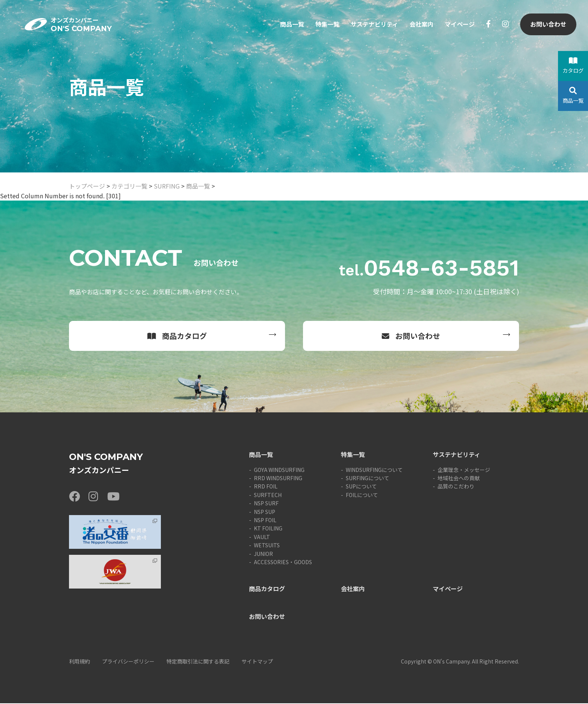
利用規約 (79, 662)
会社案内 (421, 25)
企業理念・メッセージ (464, 470)
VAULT (262, 538)
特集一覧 (327, 25)
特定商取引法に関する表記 (198, 662)
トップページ (87, 186)
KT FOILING (268, 529)
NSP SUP (265, 512)
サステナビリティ (374, 25)
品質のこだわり (456, 487)
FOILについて (362, 496)
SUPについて (361, 487)
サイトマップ (257, 662)
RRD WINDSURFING (278, 479)
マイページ (459, 25)
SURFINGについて (367, 479)
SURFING (167, 186)
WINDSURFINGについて (374, 470)
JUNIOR (263, 554)
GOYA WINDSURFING (279, 470)
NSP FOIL (265, 521)
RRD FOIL (266, 487)
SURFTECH (268, 496)
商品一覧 (292, 25)
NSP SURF (266, 504)
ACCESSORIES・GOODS (283, 563)
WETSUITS (267, 546)
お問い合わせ (548, 25)
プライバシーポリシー (128, 662)
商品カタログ (177, 336)
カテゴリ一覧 (129, 186)
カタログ (573, 66)
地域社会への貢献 (459, 479)
